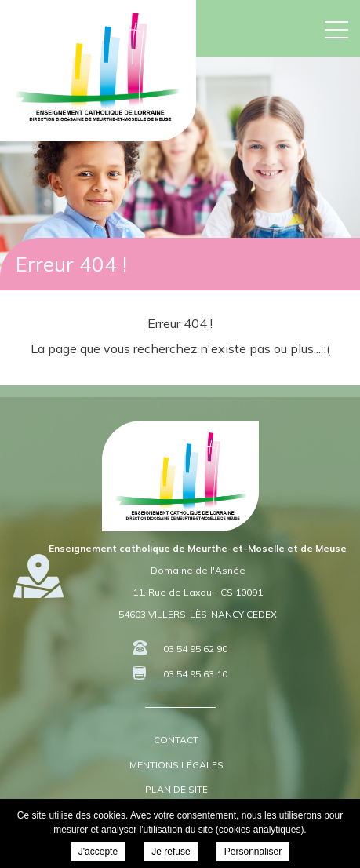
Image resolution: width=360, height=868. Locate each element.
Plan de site (176, 789)
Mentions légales (176, 765)
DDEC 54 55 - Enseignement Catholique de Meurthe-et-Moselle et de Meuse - (98, 67)
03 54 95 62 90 (195, 649)
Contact (176, 740)
